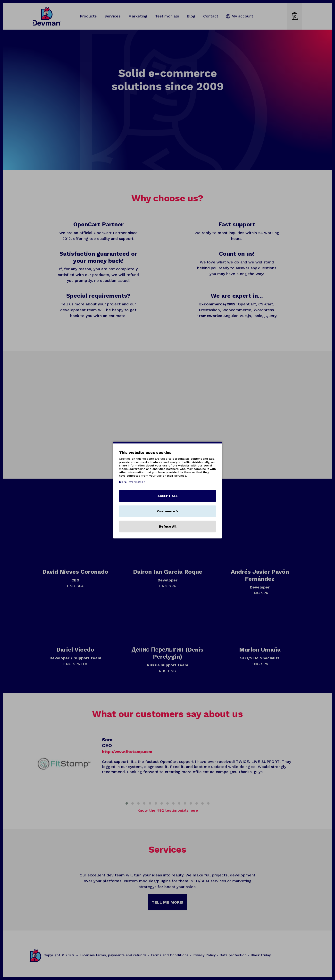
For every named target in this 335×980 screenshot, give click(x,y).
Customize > (167, 511)
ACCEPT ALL (168, 496)
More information (132, 482)
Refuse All (168, 527)
